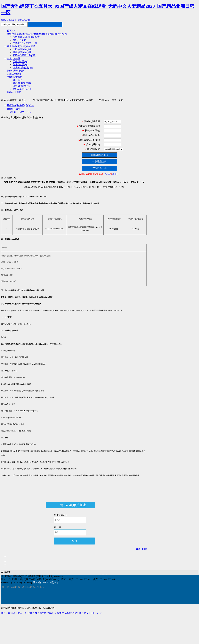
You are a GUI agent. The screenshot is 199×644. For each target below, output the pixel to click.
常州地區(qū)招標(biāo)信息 (21, 46)
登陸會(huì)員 (24, 20)
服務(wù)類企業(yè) (23, 68)
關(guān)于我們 (15, 77)
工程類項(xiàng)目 (22, 49)
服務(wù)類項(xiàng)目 (24, 55)
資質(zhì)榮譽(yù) (22, 86)
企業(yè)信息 (14, 58)
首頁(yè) (11, 31)
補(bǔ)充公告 (20, 40)
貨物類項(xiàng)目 (22, 52)
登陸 (108, 174)
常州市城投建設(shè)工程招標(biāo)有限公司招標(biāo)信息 (37, 34)
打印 (144, 549)
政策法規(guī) (14, 74)
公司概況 (17, 80)
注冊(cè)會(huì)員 (9, 20)
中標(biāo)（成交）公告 (25, 43)
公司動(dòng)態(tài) (22, 83)
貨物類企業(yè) (21, 65)
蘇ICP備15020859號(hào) (45, 582)
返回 (138, 549)
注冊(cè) (116, 174)
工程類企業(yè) (21, 61)
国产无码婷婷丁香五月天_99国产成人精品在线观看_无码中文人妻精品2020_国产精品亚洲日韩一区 (52, 613)
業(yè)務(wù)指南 (16, 71)
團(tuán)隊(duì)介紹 (22, 89)
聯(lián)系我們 (14, 92)
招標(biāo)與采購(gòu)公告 (26, 37)
